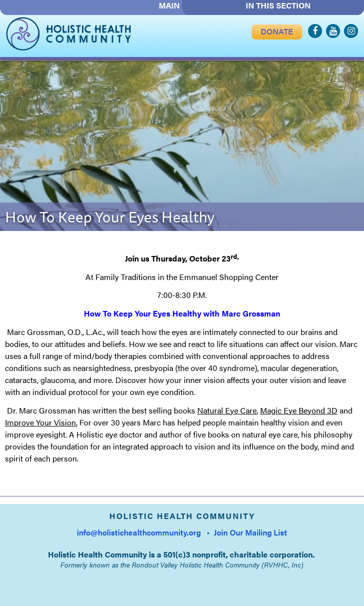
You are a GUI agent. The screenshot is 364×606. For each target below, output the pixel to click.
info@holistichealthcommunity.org (139, 532)
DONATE (277, 31)
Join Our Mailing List (250, 532)
